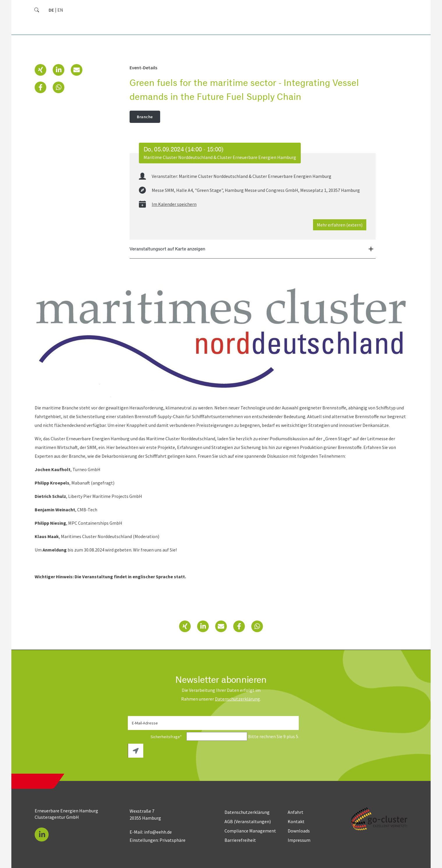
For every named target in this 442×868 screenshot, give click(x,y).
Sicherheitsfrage (157, 737)
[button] (40, 70)
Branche (145, 117)
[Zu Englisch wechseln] (60, 10)
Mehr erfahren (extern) (340, 225)
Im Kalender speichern (174, 204)
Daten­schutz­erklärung (237, 699)
